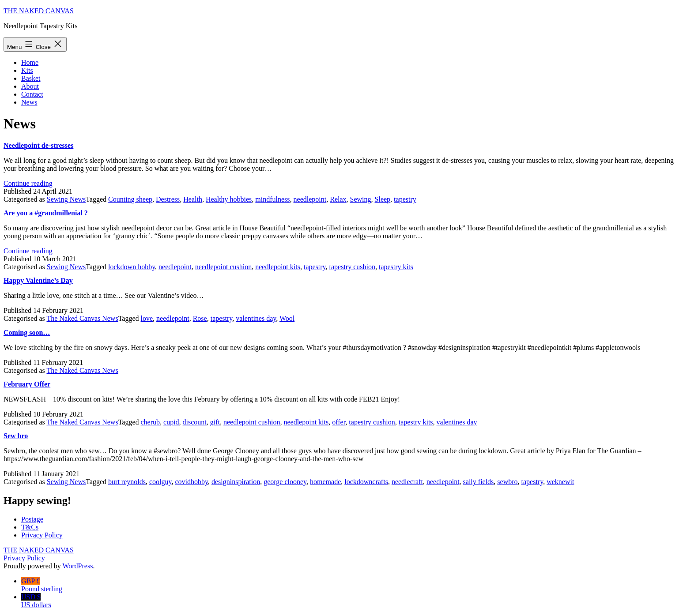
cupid (171, 422)
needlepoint (310, 199)
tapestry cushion (352, 267)
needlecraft (407, 482)
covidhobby (191, 482)
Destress (168, 199)
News (29, 102)
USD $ (350, 601)
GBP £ (350, 585)
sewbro (507, 482)
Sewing (361, 199)
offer (339, 422)
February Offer (27, 384)
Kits (27, 70)
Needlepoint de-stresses (38, 145)
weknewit (560, 482)
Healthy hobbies (229, 199)
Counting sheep (130, 199)
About (30, 86)
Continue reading (28, 183)
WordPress (77, 566)
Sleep (383, 199)
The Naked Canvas (39, 11)
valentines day (256, 318)
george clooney (285, 482)
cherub (151, 422)
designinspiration (236, 482)
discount (195, 422)
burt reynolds (127, 482)
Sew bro (16, 436)
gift (215, 422)
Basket (31, 78)
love (147, 318)
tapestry (405, 199)
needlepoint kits (278, 267)
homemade (325, 482)
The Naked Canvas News (82, 318)
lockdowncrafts (366, 482)
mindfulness (272, 199)
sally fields (479, 482)
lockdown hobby (132, 267)
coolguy (160, 482)
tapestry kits (396, 267)
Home (30, 62)
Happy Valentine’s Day (38, 280)
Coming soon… (27, 332)
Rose (200, 318)
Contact (32, 94)
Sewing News (66, 199)
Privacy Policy (24, 558)
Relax (338, 199)
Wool (287, 318)
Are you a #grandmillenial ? (46, 213)
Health (193, 199)
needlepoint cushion (223, 267)
